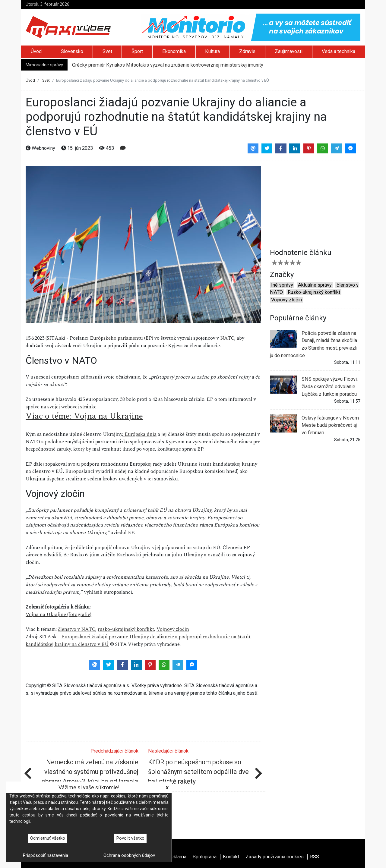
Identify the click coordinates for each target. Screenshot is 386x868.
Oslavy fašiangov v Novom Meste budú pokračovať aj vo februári (314, 425)
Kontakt (231, 857)
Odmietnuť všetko (48, 838)
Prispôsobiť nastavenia (46, 855)
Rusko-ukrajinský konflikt (314, 292)
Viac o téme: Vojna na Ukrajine (84, 416)
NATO (227, 338)
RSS (315, 857)
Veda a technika (339, 51)
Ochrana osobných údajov (129, 855)
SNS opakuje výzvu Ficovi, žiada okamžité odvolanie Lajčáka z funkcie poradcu (314, 386)
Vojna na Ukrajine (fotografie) (59, 615)
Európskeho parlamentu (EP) (122, 338)
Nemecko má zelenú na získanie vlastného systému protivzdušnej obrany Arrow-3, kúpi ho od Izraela (90, 772)
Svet (107, 51)
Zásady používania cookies (275, 857)
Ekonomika (174, 51)
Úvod (36, 51)
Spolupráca (205, 857)
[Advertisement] (315, 203)
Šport (137, 51)
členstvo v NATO (77, 629)
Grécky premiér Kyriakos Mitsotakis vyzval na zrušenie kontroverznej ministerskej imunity (168, 65)
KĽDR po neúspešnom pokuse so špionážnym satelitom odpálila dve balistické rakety (198, 772)
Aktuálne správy (315, 285)
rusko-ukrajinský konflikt (126, 629)
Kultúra (212, 51)
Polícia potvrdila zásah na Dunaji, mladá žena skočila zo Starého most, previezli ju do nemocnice (314, 344)
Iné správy (282, 285)
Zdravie (247, 51)
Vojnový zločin (173, 629)
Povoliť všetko (130, 838)
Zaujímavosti (289, 51)
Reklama (177, 857)
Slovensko (72, 51)
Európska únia (140, 434)
